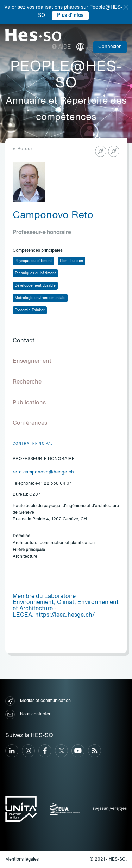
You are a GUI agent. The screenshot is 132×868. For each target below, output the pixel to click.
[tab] (66, 341)
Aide (61, 47)
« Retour (23, 149)
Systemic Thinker (30, 310)
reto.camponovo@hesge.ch (43, 472)
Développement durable (35, 286)
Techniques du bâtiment (35, 273)
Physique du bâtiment (33, 261)
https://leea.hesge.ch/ (65, 615)
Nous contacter (28, 714)
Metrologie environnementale (40, 298)
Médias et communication (38, 701)
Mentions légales (22, 860)
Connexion (110, 47)
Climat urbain (71, 261)
